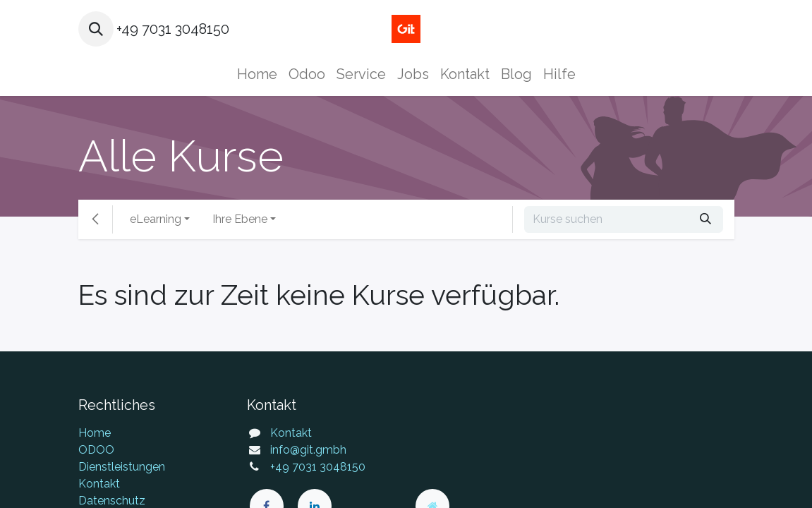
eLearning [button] (156, 219)
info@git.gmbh (308, 450)
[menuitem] (257, 74)
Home (95, 433)
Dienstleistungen (122, 467)
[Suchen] (705, 219)
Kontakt (99, 484)
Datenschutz (112, 501)
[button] (96, 29)
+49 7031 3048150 (318, 467)
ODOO (96, 450)
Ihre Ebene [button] (240, 219)
